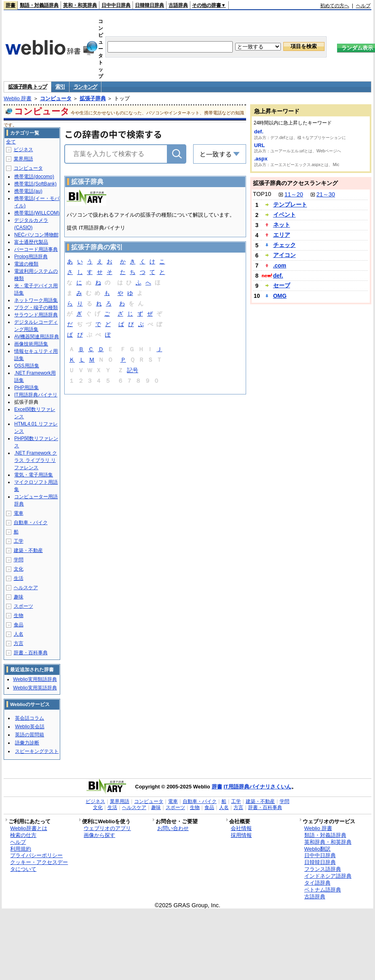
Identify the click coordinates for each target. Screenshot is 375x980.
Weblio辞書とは (28, 828)
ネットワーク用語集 (36, 300)
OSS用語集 (26, 366)
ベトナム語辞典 (323, 890)
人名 (19, 634)
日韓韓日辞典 (150, 5)
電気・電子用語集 (34, 475)
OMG (280, 296)
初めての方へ (335, 6)
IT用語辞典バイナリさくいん (257, 787)
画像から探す (99, 835)
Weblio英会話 (29, 727)
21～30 (326, 194)
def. (259, 132)
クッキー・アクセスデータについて (39, 866)
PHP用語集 (26, 388)
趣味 (19, 597)
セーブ (282, 285)
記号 (133, 371)
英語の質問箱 (29, 735)
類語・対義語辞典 (39, 5)
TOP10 (262, 194)
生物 (19, 615)
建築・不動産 (28, 550)
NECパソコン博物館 (36, 235)
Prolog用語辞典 (31, 257)
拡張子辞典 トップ (27, 87)
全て (11, 142)
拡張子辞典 (93, 98)
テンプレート (290, 204)
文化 (19, 569)
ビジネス (23, 150)
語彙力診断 (27, 743)
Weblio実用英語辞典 (35, 688)
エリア (282, 235)
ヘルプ (363, 6)
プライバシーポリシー (36, 855)
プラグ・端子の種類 (36, 308)
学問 (19, 560)
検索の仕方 (23, 835)
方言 (19, 643)
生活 (19, 578)
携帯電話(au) (28, 191)
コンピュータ (56, 98)
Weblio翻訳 (317, 849)
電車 (19, 513)
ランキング (85, 87)
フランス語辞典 (323, 869)
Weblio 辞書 (18, 98)
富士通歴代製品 (31, 242)
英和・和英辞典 (80, 5)
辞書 (11, 5)
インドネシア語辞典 (328, 876)
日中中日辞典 (116, 5)
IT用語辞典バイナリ (36, 395)
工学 (19, 541)
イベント (284, 215)
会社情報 (241, 828)
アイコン (284, 255)
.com (280, 266)
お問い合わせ (173, 828)
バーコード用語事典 (36, 249)
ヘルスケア (26, 588)
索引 (60, 87)
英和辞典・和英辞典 (328, 842)
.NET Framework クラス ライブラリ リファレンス (36, 460)
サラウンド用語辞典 (36, 315)
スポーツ (23, 606)
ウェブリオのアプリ (107, 828)
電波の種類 (26, 264)
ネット (282, 225)
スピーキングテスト (37, 751)
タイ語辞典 (317, 883)
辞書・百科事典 (31, 653)
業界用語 (23, 159)
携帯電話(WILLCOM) (37, 213)
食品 (19, 625)
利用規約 (21, 849)
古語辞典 (178, 5)
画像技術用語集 (31, 344)
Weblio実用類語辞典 (35, 679)
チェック (284, 245)
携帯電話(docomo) (34, 177)
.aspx (261, 159)
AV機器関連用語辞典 (37, 337)
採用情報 (241, 835)
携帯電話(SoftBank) (35, 184)
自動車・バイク (31, 523)
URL (260, 145)
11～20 (294, 194)
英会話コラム (29, 718)
